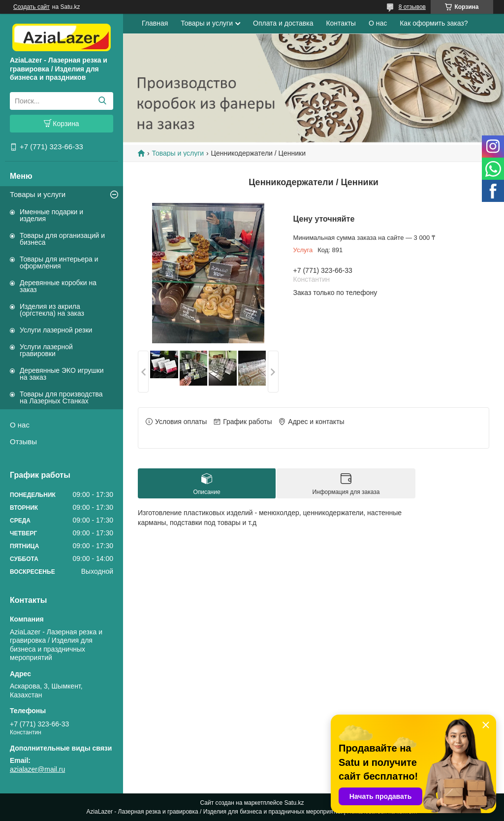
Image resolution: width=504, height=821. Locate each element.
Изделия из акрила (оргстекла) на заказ (52, 310)
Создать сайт (31, 7)
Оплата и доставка (283, 23)
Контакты (341, 23)
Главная (155, 23)
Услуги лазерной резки (56, 330)
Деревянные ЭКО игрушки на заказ (62, 374)
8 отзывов (412, 7)
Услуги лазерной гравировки (46, 350)
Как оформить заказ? (434, 23)
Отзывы (23, 442)
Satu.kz (294, 803)
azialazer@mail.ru (37, 769)
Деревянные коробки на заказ (58, 286)
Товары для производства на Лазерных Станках (61, 397)
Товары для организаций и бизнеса (62, 239)
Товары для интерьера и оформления (59, 263)
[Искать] (102, 101)
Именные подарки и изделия (51, 215)
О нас (20, 425)
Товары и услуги (38, 194)
